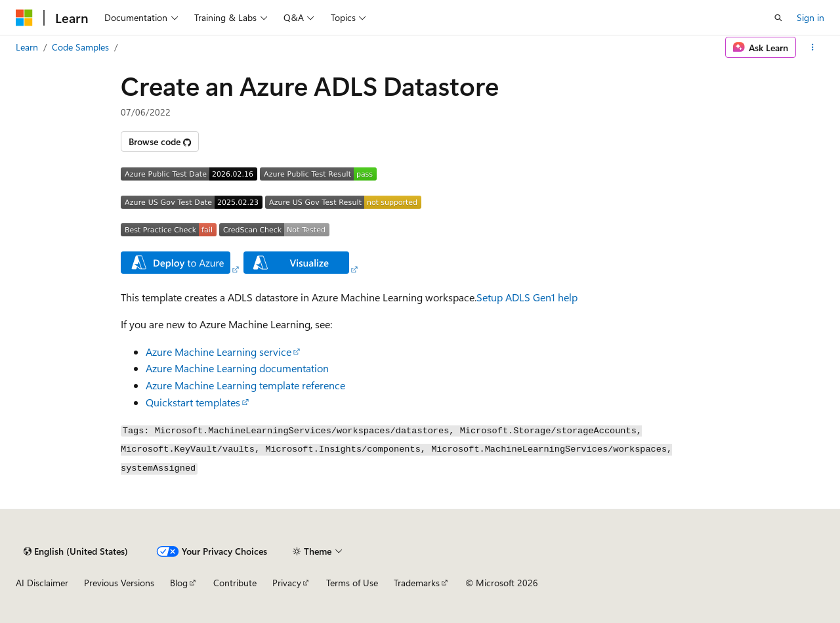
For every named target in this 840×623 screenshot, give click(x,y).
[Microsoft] (24, 18)
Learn (27, 47)
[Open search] (778, 18)
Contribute (235, 583)
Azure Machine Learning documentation (237, 368)
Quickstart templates (193, 402)
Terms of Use (352, 583)
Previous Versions (119, 583)
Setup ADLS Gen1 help (527, 297)
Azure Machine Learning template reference (245, 385)
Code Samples (80, 47)
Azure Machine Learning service (219, 352)
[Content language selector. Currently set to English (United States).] (76, 551)
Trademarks (417, 583)
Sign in (810, 17)
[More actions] (813, 47)
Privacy (287, 583)
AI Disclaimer (42, 583)
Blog (179, 583)
